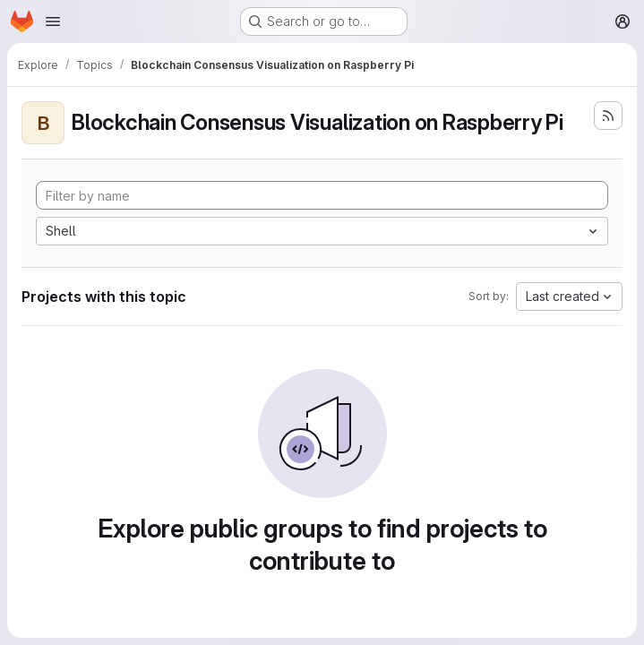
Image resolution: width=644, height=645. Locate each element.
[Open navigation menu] (53, 21)
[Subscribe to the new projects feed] (608, 116)
